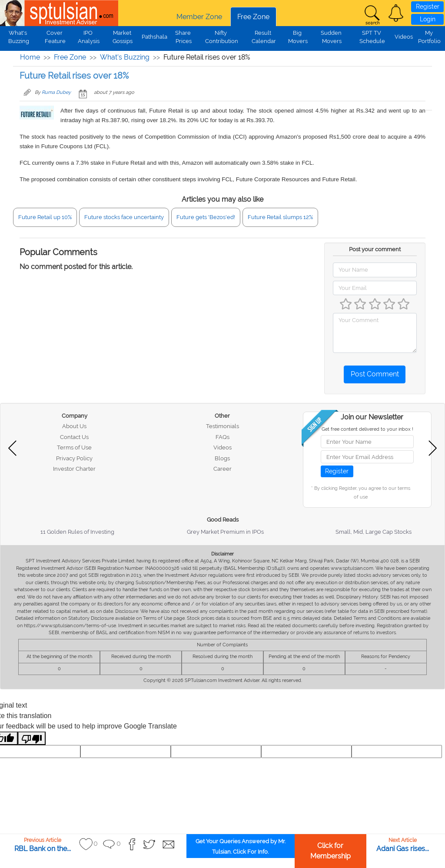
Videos (404, 37)
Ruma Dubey (56, 92)
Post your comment (375, 249)
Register (428, 7)
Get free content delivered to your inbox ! (367, 429)
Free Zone (253, 17)
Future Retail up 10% (45, 217)
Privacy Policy (74, 458)
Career (222, 469)
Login (428, 19)
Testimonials (222, 426)
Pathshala (154, 37)
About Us (74, 426)
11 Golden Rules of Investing (77, 532)
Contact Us (74, 437)
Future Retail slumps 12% (280, 217)
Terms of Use (74, 447)
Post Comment (375, 374)
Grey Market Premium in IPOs (225, 532)
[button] (396, 13)
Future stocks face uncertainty (124, 217)
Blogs (222, 458)
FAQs (222, 437)
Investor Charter (74, 469)
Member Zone (199, 17)
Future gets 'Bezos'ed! (206, 217)
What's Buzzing (125, 57)
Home (30, 57)
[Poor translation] (32, 738)
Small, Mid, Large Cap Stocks (374, 532)
